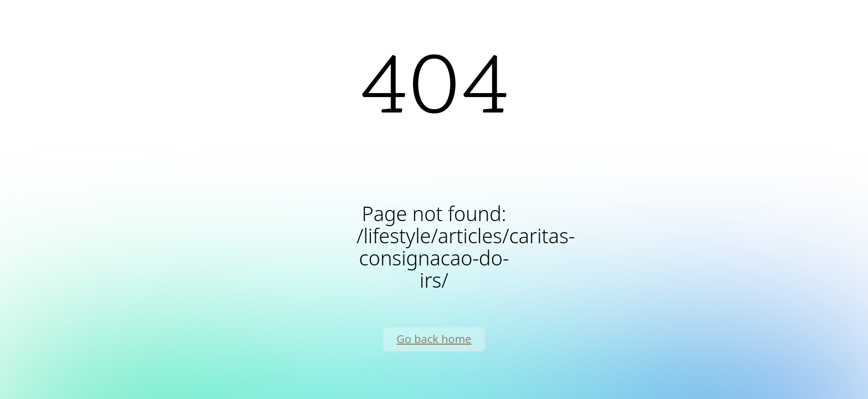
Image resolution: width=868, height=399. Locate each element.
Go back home (434, 339)
